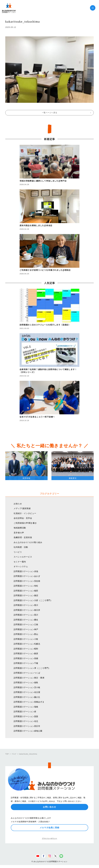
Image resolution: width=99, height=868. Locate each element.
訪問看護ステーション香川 (26, 605)
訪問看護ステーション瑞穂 (26, 707)
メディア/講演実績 (22, 508)
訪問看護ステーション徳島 (26, 682)
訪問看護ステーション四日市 (27, 726)
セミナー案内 (20, 562)
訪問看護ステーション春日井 (27, 610)
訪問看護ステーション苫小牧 (27, 687)
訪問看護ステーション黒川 (26, 615)
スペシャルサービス (23, 557)
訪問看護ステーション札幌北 (27, 644)
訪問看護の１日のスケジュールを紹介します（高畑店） (45, 325)
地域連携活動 (20, 528)
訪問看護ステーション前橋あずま (29, 702)
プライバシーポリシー (49, 838)
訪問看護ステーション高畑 (26, 658)
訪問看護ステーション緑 (25, 712)
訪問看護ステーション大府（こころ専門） (33, 600)
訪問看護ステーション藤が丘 (27, 697)
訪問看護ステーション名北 (26, 721)
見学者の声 (19, 533)
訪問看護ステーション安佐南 (27, 581)
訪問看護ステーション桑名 (26, 620)
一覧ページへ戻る (50, 113)
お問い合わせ (49, 807)
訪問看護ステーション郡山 (26, 634)
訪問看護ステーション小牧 (26, 639)
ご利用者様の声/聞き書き (25, 523)
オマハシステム (21, 566)
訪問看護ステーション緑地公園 (28, 731)
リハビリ (18, 552)
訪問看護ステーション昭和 (26, 649)
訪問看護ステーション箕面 (26, 716)
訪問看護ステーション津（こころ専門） (32, 668)
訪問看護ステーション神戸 (26, 629)
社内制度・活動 (21, 547)
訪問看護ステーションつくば (27, 673)
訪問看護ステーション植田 (26, 591)
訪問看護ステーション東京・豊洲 (29, 678)
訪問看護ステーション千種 (26, 663)
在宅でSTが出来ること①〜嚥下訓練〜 (37, 417)
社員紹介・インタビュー (25, 513)
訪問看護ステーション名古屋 (27, 692)
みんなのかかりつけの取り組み (28, 542)
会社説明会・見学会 (23, 518)
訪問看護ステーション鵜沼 (26, 595)
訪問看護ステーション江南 (26, 624)
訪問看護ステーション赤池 (26, 571)
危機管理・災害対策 (23, 537)
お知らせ (18, 504)
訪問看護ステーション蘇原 (26, 653)
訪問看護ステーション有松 (26, 586)
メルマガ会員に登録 (49, 828)
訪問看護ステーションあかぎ (27, 576)
